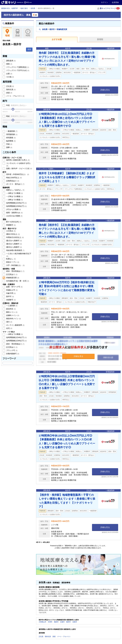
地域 (7, 33)
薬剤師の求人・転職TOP (9, 8)
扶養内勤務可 (12, 354)
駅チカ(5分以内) (14, 222)
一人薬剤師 (12, 306)
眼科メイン (12, 312)
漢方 (9, 322)
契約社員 (11, 89)
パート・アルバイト (15, 96)
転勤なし (11, 259)
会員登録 (115, 2)
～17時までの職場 (14, 196)
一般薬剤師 (12, 131)
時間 (28, 33)
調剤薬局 (11, 61)
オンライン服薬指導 (15, 325)
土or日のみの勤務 (14, 216)
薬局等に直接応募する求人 (18, 160)
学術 (9, 144)
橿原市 (56, 622)
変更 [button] (29, 49)
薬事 (9, 147)
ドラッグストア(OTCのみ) (17, 70)
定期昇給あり (12, 181)
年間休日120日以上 (15, 237)
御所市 (68, 622)
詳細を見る (105, 90)
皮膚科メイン (12, 315)
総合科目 (11, 309)
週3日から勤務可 (14, 247)
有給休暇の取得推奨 (15, 250)
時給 (16, 116)
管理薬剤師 (12, 134)
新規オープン (12, 262)
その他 (10, 77)
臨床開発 (11, 141)
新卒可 (10, 296)
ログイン (104, 2)
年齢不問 (11, 293)
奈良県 (33, 8)
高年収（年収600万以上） (17, 174)
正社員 (10, 86)
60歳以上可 (12, 290)
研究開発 (11, 138)
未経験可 (11, 300)
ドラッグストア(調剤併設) (17, 67)
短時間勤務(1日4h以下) (16, 203)
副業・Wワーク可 (14, 287)
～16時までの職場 (14, 193)
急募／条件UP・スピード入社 (19, 168)
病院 (9, 64)
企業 (9, 74)
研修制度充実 (12, 278)
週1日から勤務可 (14, 241)
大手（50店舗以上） (15, 265)
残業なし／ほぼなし (15, 190)
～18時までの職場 (14, 200)
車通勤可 (11, 225)
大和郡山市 (42, 622)
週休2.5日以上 (13, 234)
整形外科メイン (13, 319)
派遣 (9, 93)
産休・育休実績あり (15, 271)
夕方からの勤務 (13, 209)
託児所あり (12, 274)
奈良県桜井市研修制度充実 (53, 29)
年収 (16, 105)
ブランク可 (12, 350)
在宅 (9, 328)
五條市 (62, 622)
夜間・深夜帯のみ (14, 213)
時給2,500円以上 (14, 178)
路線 (18, 33)
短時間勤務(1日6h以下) (16, 206)
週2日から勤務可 (14, 244)
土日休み (11, 231)
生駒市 (75, 622)
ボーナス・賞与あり (15, 184)
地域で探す (24, 8)
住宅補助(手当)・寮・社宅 (17, 281)
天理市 (50, 622)
